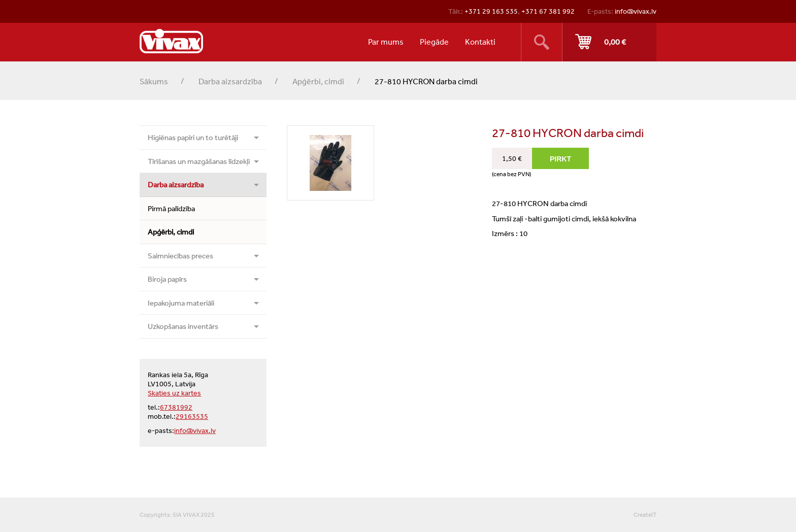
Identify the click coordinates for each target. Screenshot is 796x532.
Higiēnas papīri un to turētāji (193, 137)
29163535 (192, 416)
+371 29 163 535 (491, 11)
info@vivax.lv (636, 11)
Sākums (154, 81)
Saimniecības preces (180, 256)
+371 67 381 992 (548, 11)
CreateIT (645, 515)
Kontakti (480, 42)
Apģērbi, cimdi (318, 81)
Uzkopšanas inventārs (183, 326)
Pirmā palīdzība (171, 208)
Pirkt (609, 42)
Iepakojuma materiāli (181, 303)
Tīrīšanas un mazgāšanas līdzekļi (199, 161)
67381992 (176, 407)
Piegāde (434, 42)
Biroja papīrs (167, 279)
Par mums (386, 42)
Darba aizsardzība (230, 81)
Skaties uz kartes (174, 393)
